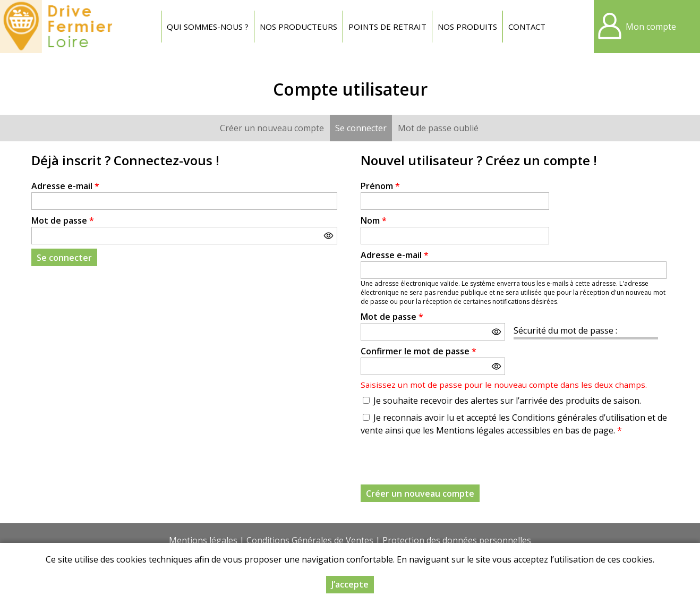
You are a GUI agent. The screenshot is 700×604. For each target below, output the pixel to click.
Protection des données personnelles (457, 540)
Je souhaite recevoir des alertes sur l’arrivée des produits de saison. (507, 401)
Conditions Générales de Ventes (310, 540)
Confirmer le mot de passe (419, 351)
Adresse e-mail (65, 186)
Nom (374, 220)
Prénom (380, 186)
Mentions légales (203, 540)
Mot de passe (63, 220)
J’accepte (350, 584)
